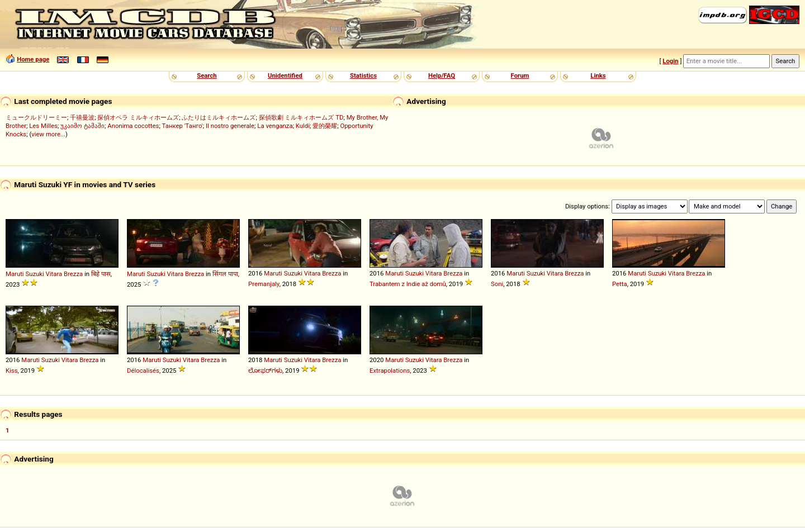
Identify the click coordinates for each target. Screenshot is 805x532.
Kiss (12, 370)
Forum (520, 75)
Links (598, 75)
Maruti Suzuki (25, 274)
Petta (620, 284)
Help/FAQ (442, 75)
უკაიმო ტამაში (82, 126)
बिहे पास (101, 274)
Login (670, 61)
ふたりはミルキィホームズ (219, 117)
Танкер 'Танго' (183, 126)
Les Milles (43, 126)
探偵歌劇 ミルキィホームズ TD (301, 117)
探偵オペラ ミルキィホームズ (138, 117)
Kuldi (303, 126)
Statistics (363, 75)
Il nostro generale (230, 126)
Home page (33, 59)
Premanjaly (264, 284)
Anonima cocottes (133, 126)
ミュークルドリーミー (36, 117)
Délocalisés (143, 370)
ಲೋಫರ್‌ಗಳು (265, 370)
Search (207, 75)
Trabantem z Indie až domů (408, 284)
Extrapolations (390, 370)
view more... (48, 134)
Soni (497, 284)
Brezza (73, 274)
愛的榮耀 (325, 126)
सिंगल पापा (225, 274)
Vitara (54, 274)
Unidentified (285, 75)
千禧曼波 (82, 117)
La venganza (275, 126)
